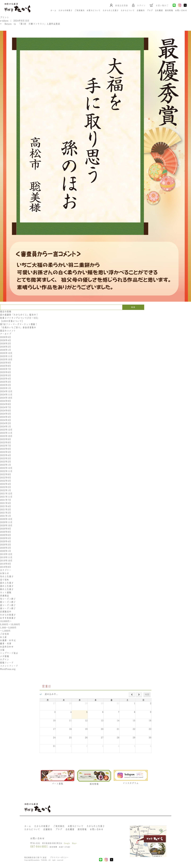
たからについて (128, 11)
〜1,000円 (5, 631)
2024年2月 (6, 423)
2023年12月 (6, 430)
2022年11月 (6, 471)
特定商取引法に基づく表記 (35, 858)
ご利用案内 (80, 11)
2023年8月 (6, 443)
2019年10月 (6, 561)
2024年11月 (6, 395)
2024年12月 (6, 391)
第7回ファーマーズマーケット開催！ (19, 324)
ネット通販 (6, 593)
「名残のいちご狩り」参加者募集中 (18, 328)
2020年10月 (6, 526)
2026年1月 (6, 350)
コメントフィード (9, 666)
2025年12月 (6, 353)
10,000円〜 (6, 621)
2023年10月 (6, 436)
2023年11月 (6, 433)
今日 (147, 695)
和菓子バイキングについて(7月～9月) (20, 318)
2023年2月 (6, 462)
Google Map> (70, 844)
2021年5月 (6, 503)
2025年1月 (6, 388)
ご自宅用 (5, 634)
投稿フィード (7, 663)
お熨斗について (94, 11)
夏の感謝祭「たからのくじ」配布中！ (19, 315)
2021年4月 (6, 506)
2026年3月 (6, 344)
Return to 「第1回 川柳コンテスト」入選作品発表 (30, 24)
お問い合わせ (181, 11)
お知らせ (5, 573)
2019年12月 (6, 554)
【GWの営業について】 (12, 321)
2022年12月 (6, 468)
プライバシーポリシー (59, 858)
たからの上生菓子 (111, 11)
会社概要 (159, 11)
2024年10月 (6, 398)
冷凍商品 (5, 596)
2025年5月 (6, 375)
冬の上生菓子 (7, 577)
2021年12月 (6, 494)
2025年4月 (6, 379)
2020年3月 (6, 545)
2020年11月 (6, 522)
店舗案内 (141, 11)
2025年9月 (6, 363)
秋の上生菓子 (7, 589)
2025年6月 (6, 372)
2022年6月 (6, 478)
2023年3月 (6, 458)
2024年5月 (6, 414)
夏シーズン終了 (8, 605)
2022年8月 (6, 474)
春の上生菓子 (7, 586)
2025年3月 (6, 382)
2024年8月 (6, 404)
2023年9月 (6, 439)
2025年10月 (6, 360)
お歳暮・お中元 (8, 640)
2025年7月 (6, 369)
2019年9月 (6, 564)
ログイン (5, 660)
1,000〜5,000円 (8, 628)
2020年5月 (6, 538)
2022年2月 (6, 487)
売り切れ (5, 580)
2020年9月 (6, 529)
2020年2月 (6, 548)
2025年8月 (6, 366)
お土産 (3, 637)
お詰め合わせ (7, 647)
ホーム (54, 11)
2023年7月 (6, 446)
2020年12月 (6, 519)
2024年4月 (6, 417)
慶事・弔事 (6, 644)
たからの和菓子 (66, 11)
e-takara (4, 21)
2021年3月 (6, 510)
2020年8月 (6, 532)
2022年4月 (6, 484)
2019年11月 (6, 557)
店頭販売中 (6, 612)
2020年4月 (6, 541)
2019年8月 (6, 567)
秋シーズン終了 (8, 602)
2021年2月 (6, 513)
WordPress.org (8, 669)
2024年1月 (6, 427)
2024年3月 (6, 420)
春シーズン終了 (8, 609)
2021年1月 (6, 516)
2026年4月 (6, 340)
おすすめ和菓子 (8, 618)
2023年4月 (6, 455)
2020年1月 (6, 551)
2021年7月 (6, 500)
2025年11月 (6, 356)
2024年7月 (6, 407)
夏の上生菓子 (7, 583)
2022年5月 (6, 481)
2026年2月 (6, 347)
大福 (2, 650)
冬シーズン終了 (8, 599)
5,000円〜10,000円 (10, 624)
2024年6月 (6, 411)
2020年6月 (6, 535)
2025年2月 (6, 385)
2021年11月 (6, 497)
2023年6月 (6, 449)
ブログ (150, 11)
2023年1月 (6, 465)
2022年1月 (6, 490)
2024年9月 (6, 401)
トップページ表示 (9, 653)
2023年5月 (6, 452)
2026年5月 (6, 337)
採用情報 (169, 11)
